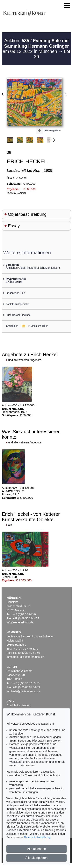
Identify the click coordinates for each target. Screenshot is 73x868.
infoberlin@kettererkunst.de (23, 691)
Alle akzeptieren (37, 858)
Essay (14, 226)
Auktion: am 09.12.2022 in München (36, 46)
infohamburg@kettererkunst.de (26, 657)
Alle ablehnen (36, 849)
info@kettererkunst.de (20, 622)
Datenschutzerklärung (37, 837)
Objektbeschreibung (27, 214)
